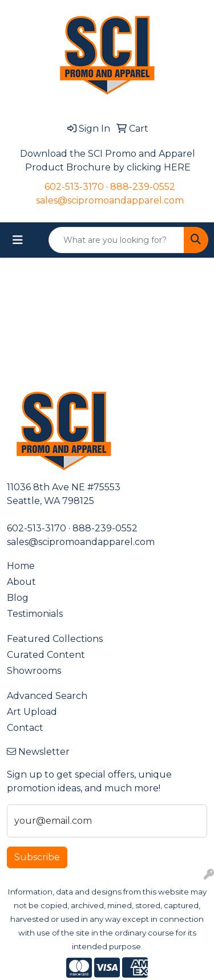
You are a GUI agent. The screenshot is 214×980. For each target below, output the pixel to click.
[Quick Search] (116, 240)
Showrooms (34, 671)
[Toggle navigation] (18, 240)
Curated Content (46, 655)
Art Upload (32, 712)
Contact (25, 728)
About (21, 582)
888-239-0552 (143, 187)
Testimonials (35, 614)
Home (21, 566)
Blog (18, 598)
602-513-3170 (74, 187)
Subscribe (37, 857)
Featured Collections (55, 639)
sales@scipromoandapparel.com (110, 200)
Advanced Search (47, 696)
